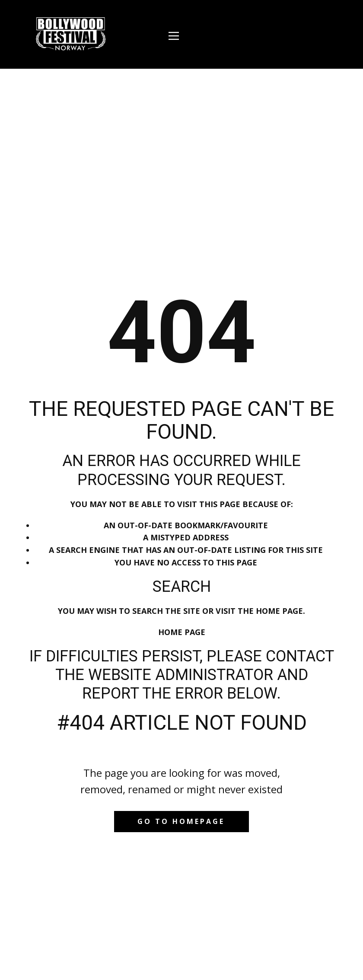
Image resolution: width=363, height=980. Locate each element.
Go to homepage (181, 821)
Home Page (182, 632)
